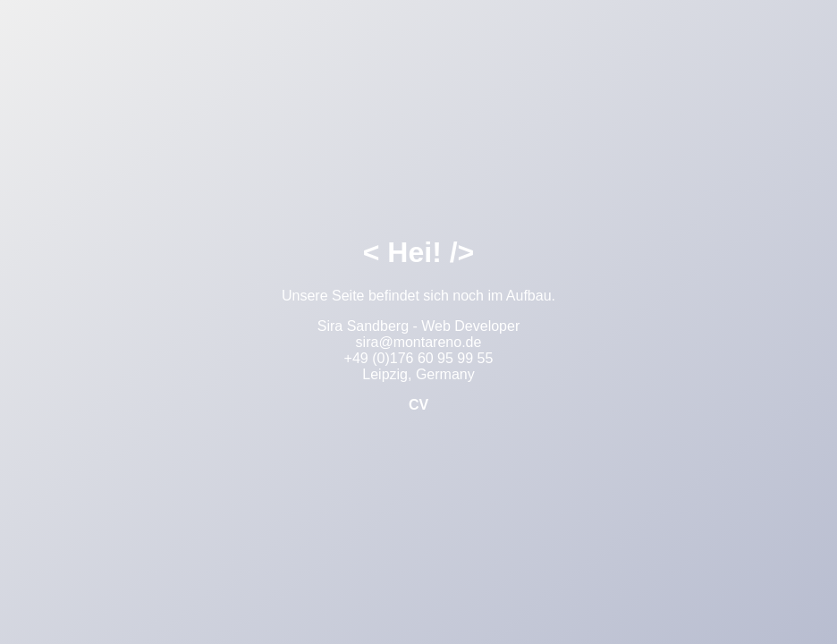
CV (418, 405)
